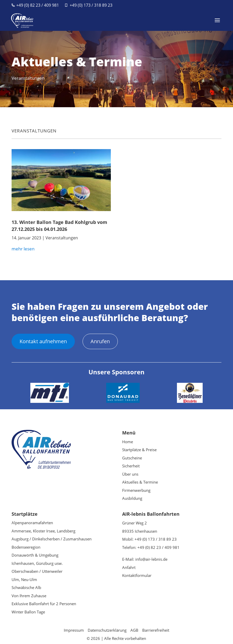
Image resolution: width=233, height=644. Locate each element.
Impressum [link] (74, 630)
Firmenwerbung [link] (136, 490)
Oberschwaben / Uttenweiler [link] (37, 571)
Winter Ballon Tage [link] (28, 612)
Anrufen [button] (100, 341)
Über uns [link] (130, 474)
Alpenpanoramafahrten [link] (32, 523)
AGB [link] (134, 630)
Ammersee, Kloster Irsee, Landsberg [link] (43, 531)
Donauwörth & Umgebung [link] (35, 555)
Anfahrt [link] (129, 567)
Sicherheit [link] (131, 466)
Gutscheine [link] (132, 458)
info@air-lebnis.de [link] (151, 559)
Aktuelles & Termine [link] (140, 482)
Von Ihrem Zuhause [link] (29, 596)
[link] (23, 20)
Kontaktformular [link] (137, 575)
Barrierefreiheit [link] (156, 630)
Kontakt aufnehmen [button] (43, 341)
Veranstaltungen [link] (34, 131)
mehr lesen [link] (23, 249)
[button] (217, 24)
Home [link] (128, 442)
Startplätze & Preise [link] (139, 450)
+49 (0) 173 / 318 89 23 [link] (91, 5)
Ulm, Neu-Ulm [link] (24, 579)
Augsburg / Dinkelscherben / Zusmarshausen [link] (52, 539)
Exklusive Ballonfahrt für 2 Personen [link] (44, 604)
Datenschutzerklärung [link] (107, 630)
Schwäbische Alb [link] (26, 587)
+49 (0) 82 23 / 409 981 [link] (38, 5)
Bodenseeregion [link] (26, 547)
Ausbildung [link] (132, 498)
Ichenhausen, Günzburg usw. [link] (37, 563)
